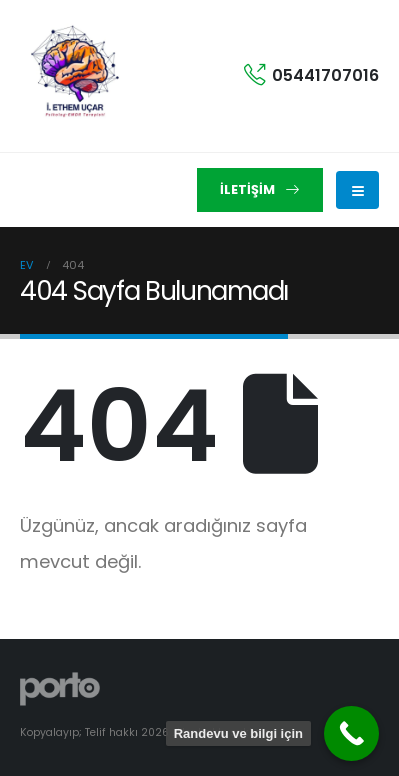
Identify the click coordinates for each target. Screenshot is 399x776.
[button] (260, 190)
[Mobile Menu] (357, 190)
